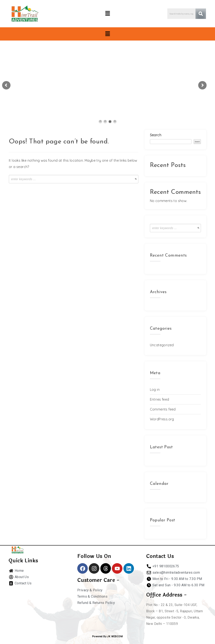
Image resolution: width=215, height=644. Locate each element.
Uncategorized (162, 345)
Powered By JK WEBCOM (107, 636)
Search (156, 135)
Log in (155, 390)
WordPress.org (162, 419)
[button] (107, 14)
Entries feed (160, 399)
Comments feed (163, 409)
